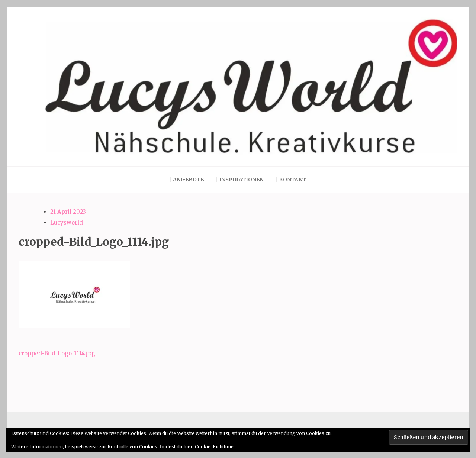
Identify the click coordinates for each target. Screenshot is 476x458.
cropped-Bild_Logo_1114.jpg (57, 353)
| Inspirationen (240, 180)
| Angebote (187, 180)
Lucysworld (67, 222)
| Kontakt (291, 180)
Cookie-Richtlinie (214, 447)
